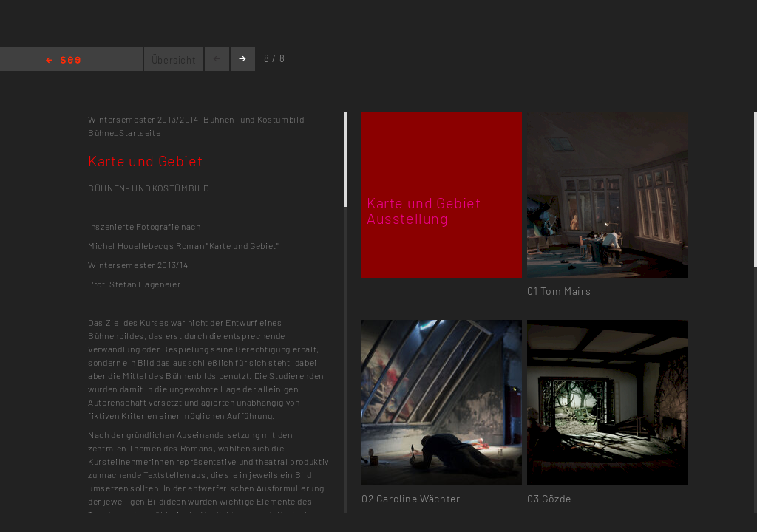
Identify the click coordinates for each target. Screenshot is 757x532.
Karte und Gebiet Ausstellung (424, 210)
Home (63, 61)
